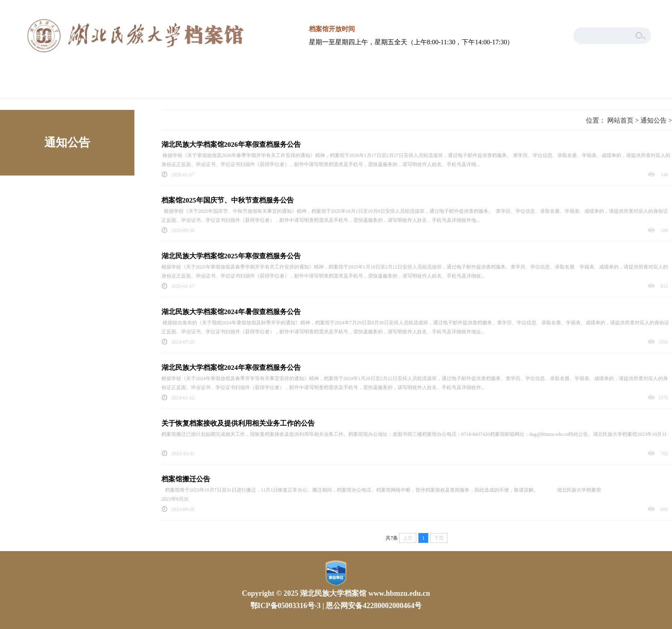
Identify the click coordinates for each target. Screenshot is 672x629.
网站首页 (40, 84)
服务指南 (294, 84)
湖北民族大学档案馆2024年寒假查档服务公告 (231, 368)
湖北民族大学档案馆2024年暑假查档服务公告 (231, 312)
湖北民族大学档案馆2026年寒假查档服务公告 (231, 145)
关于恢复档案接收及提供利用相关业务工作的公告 (238, 423)
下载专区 (547, 84)
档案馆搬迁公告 (186, 479)
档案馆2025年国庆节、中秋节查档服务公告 (228, 200)
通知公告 (463, 84)
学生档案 (632, 84)
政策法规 (378, 84)
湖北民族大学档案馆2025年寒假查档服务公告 (231, 256)
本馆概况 (125, 84)
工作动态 (209, 84)
